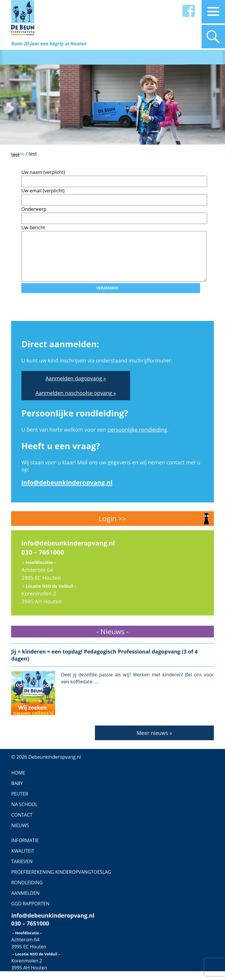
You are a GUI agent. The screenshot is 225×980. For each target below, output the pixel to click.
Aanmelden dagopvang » (76, 387)
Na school (24, 813)
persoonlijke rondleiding (137, 438)
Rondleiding (27, 891)
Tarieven (22, 870)
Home (18, 781)
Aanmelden (25, 902)
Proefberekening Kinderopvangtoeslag (61, 881)
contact (22, 824)
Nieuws (20, 834)
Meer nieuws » (154, 742)
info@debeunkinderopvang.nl (67, 491)
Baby (17, 792)
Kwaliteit (23, 860)
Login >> (112, 527)
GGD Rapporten (30, 912)
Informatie (25, 849)
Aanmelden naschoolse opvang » (76, 402)
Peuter (20, 803)
